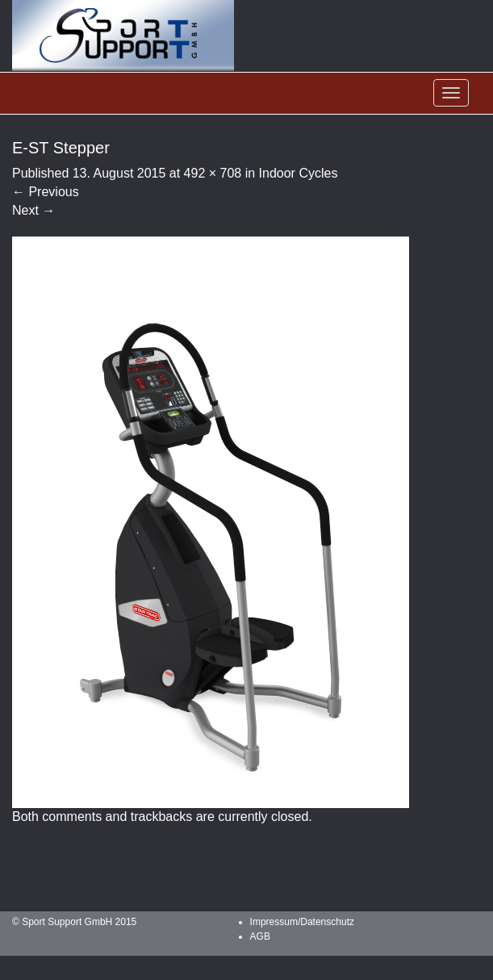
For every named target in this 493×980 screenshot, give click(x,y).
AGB (260, 936)
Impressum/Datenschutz (302, 922)
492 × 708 (213, 173)
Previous (46, 192)
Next (33, 210)
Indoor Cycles (299, 173)
